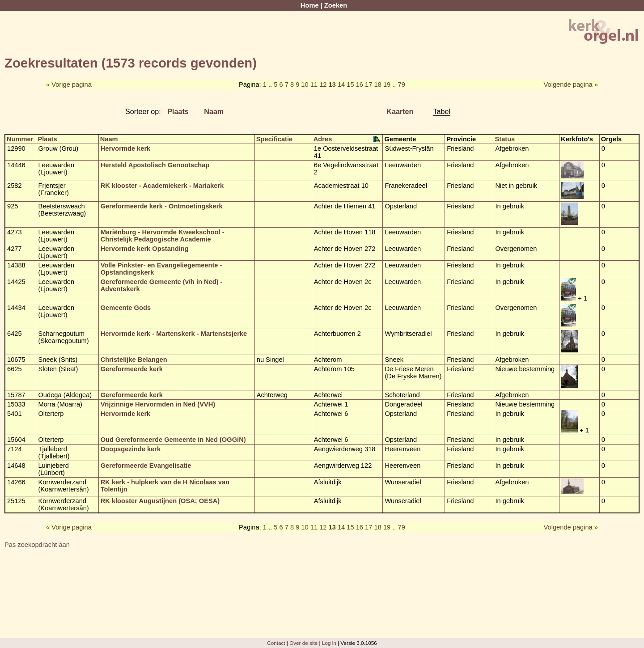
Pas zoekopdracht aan (37, 545)
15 (350, 85)
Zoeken (336, 5)
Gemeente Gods (126, 308)
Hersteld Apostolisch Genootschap (155, 165)
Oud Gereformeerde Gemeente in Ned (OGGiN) (173, 440)
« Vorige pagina (69, 85)
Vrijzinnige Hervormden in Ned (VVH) (158, 404)
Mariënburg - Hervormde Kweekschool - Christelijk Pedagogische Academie (163, 236)
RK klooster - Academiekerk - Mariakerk (162, 186)
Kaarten (400, 111)
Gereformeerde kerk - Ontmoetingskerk (162, 206)
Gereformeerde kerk (132, 369)
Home (310, 5)
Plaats (178, 111)
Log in (329, 643)
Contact (276, 643)
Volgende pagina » (571, 85)
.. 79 (399, 85)
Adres (323, 139)
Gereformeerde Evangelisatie (146, 466)
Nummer (20, 139)
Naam (214, 111)
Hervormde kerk (126, 148)
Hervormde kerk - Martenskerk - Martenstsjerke (174, 334)
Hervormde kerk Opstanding (145, 249)
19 (387, 85)
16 (360, 85)
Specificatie (274, 139)
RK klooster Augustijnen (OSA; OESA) (160, 501)
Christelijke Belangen (134, 360)
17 (369, 85)
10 (305, 85)
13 (332, 85)
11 (314, 85)
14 (341, 85)
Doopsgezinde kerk (131, 449)
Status (505, 139)
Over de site (303, 643)
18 (377, 85)
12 (323, 85)
